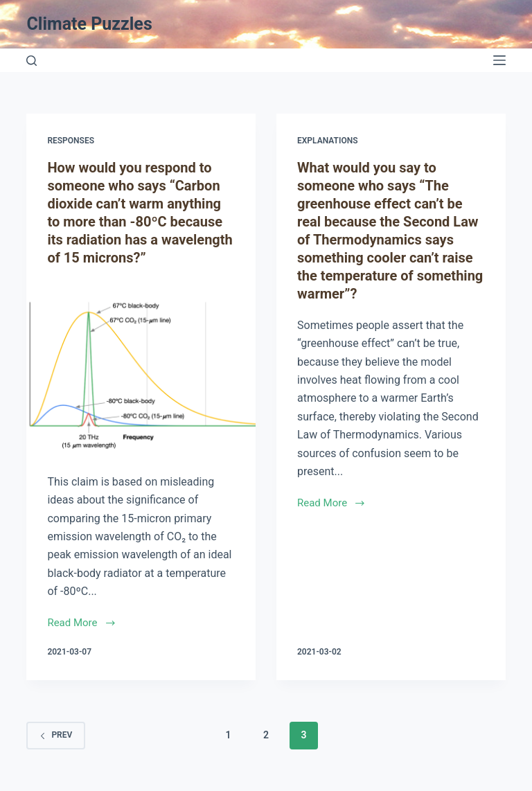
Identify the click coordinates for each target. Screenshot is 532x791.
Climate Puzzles (89, 24)
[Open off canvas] (499, 60)
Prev (56, 735)
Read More (81, 623)
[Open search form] (32, 61)
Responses (71, 141)
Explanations (327, 141)
